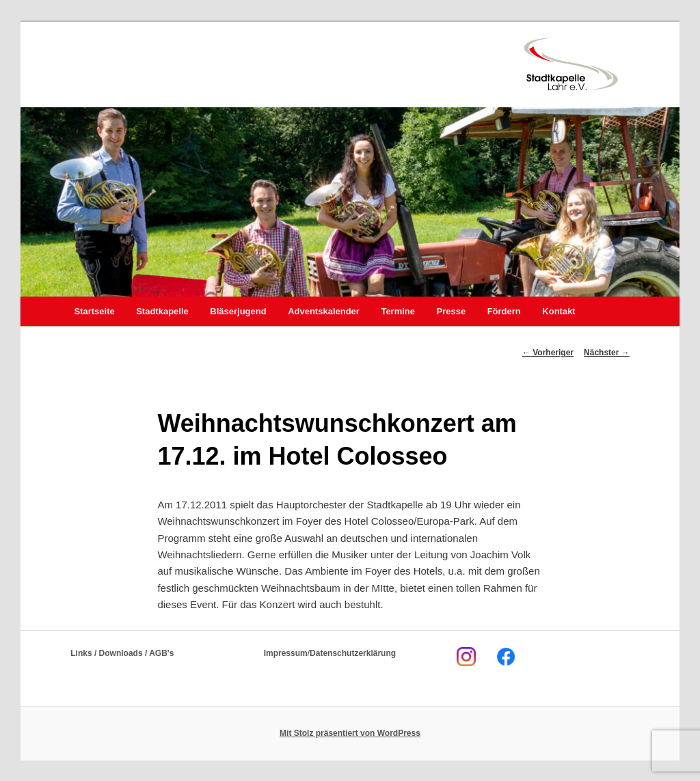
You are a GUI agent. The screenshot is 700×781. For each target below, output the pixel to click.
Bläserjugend (238, 311)
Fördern (504, 311)
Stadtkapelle (162, 311)
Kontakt (558, 311)
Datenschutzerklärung (353, 653)
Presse (452, 311)
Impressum (286, 653)
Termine (398, 311)
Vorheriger (548, 353)
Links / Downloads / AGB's (122, 653)
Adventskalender (324, 311)
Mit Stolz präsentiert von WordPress (350, 733)
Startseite (94, 311)
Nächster (607, 353)
